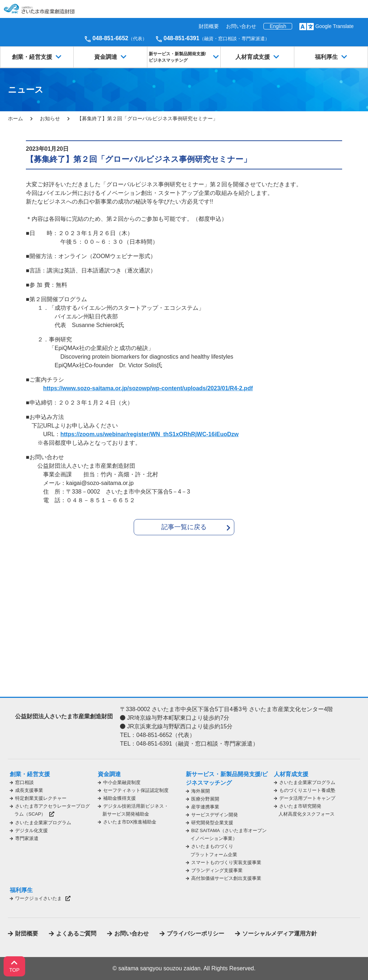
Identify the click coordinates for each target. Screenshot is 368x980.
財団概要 (209, 26)
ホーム (15, 118)
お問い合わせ (241, 26)
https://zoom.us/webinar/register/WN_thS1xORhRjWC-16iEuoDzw (149, 434)
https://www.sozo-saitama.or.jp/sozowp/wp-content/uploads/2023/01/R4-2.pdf (148, 388)
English (278, 26)
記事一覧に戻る (184, 527)
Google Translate (334, 26)
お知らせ (50, 118)
